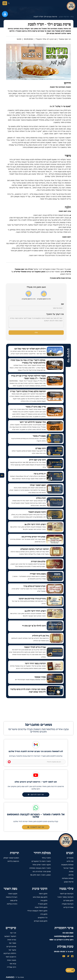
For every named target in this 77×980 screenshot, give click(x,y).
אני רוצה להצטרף (36, 827)
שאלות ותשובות (67, 865)
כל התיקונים (43, 918)
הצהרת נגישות (12, 897)
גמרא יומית (12, 940)
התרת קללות (12, 904)
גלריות (71, 875)
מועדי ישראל (68, 868)
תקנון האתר (13, 894)
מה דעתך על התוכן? (55, 314)
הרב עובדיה (11, 967)
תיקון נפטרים (68, 901)
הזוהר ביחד (46, 858)
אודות (71, 872)
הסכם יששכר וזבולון (11, 858)
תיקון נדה (44, 914)
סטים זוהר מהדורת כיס (42, 872)
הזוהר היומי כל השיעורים (41, 861)
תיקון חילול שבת (41, 907)
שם (62, 304)
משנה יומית (12, 960)
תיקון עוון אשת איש (40, 897)
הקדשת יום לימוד (67, 894)
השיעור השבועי (10, 936)
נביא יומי (13, 964)
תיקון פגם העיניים (41, 921)
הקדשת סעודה (68, 904)
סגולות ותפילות (68, 878)
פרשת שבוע (69, 882)
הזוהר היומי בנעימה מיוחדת (40, 868)
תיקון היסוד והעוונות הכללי (37, 911)
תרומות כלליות (13, 861)
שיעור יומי (12, 950)
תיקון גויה (44, 901)
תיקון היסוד (43, 894)
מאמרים (70, 858)
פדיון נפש (14, 901)
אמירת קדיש (68, 907)
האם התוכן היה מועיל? (36, 287)
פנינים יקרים (11, 947)
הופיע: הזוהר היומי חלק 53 (41, 875)
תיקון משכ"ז (43, 904)
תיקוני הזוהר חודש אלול (42, 865)
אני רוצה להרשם (36, 795)
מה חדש (70, 861)
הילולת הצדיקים (10, 953)
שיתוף (70, 970)
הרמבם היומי (11, 957)
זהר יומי (13, 933)
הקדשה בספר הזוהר (65, 897)
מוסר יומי (13, 943)
